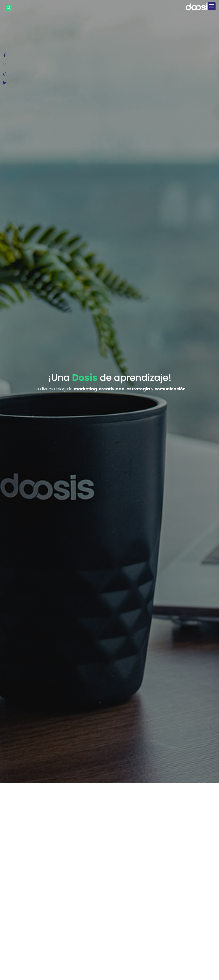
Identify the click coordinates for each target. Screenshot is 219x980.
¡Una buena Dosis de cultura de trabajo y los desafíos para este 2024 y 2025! (90, 910)
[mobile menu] (212, 6)
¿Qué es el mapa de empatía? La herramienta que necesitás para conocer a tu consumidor (33, 908)
